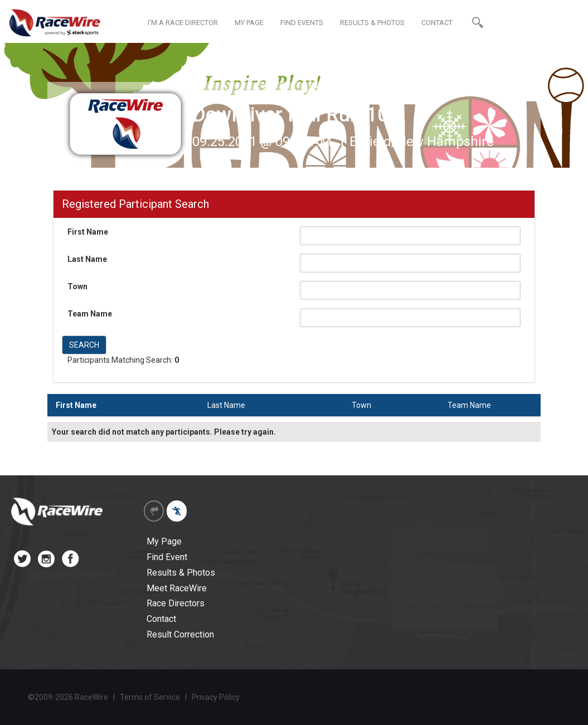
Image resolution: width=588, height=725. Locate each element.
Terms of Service (150, 697)
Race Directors (176, 603)
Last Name (87, 259)
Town (77, 286)
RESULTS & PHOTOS (372, 23)
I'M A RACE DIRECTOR (183, 23)
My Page (164, 541)
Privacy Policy (216, 697)
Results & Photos (181, 573)
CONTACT (437, 23)
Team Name (90, 314)
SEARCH (84, 345)
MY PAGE (249, 23)
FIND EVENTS (302, 23)
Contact (161, 619)
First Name (88, 232)
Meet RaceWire (177, 588)
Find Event (167, 557)
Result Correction (180, 634)
